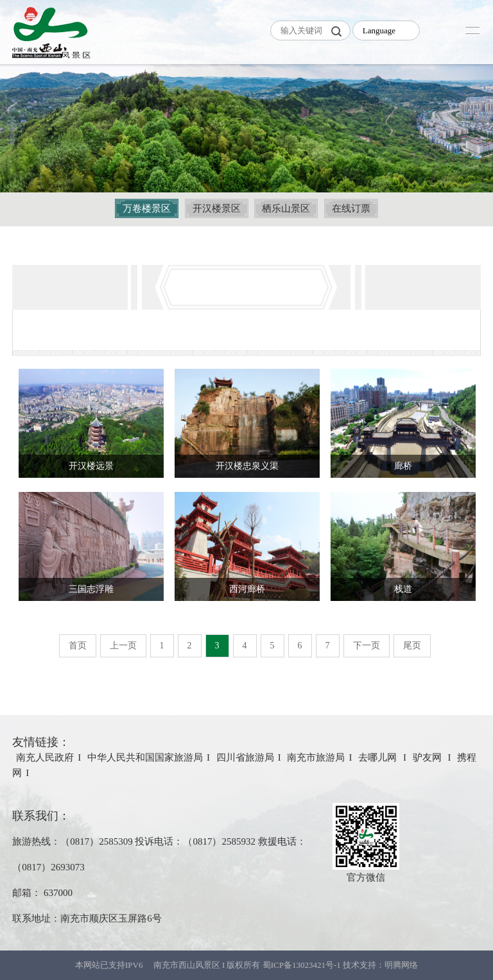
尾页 (412, 646)
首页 (78, 646)
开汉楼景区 (217, 208)
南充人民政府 (45, 757)
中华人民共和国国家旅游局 (145, 757)
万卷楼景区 (147, 208)
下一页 (367, 646)
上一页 (123, 646)
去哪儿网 (379, 757)
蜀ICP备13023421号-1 (303, 965)
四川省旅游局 (245, 757)
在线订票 (351, 208)
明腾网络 (401, 965)
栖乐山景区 (286, 208)
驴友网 (428, 757)
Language (379, 30)
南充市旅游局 (316, 757)
